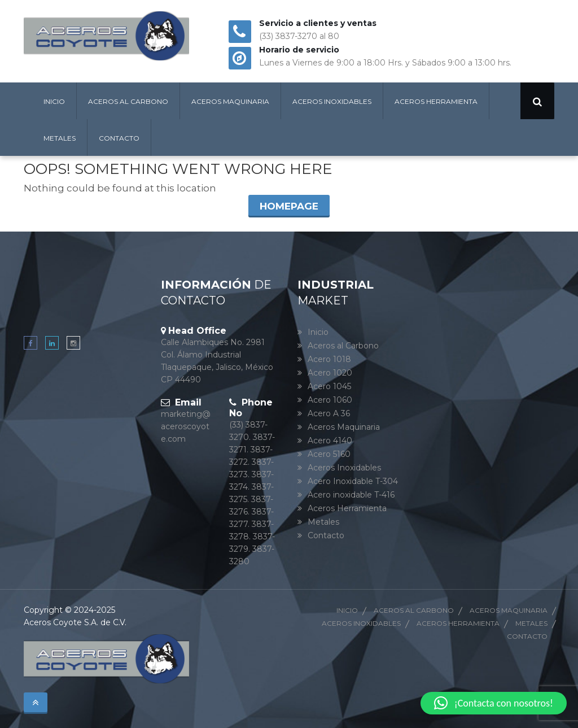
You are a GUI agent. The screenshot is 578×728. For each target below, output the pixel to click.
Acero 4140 (330, 441)
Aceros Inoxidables (332, 101)
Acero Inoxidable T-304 (353, 481)
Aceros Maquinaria (230, 101)
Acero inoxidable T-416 (351, 495)
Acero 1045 (329, 386)
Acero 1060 (330, 400)
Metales (60, 138)
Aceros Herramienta (436, 101)
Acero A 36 (329, 413)
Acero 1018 (329, 359)
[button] (494, 703)
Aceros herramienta (458, 623)
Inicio (54, 101)
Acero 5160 (329, 454)
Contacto (119, 138)
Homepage (289, 206)
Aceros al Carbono (128, 101)
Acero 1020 (330, 373)
